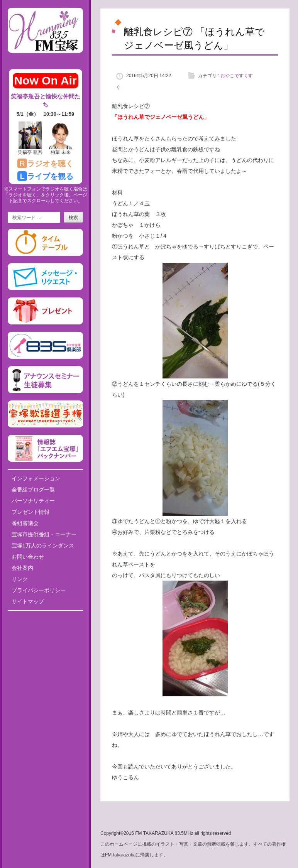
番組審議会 (25, 523)
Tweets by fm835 (45, 620)
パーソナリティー (33, 501)
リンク (20, 579)
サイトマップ (28, 601)
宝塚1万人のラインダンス (43, 545)
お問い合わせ (28, 557)
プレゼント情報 (30, 512)
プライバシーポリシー (39, 590)
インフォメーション (36, 478)
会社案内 (22, 568)
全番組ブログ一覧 (33, 490)
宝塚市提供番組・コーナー (44, 534)
